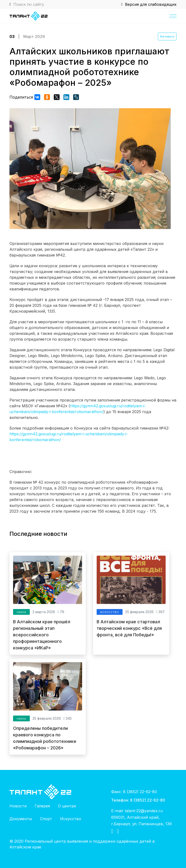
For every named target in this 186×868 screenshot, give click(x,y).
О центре (67, 806)
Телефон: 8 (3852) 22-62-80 (138, 800)
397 (160, 612)
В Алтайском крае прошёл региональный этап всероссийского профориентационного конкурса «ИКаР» (42, 635)
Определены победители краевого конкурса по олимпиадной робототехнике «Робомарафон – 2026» (45, 738)
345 (67, 718)
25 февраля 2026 (139, 612)
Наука (21, 612)
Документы (21, 819)
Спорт (46, 819)
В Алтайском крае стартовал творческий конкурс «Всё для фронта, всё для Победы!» (129, 628)
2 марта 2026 (44, 612)
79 (61, 612)
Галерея (42, 806)
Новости (18, 806)
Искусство (110, 612)
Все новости (167, 36)
